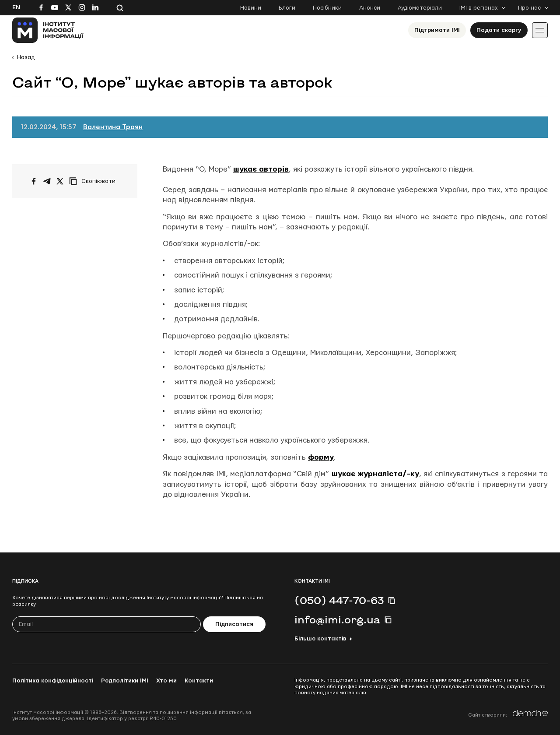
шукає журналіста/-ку (375, 474)
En (16, 7)
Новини (251, 8)
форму (321, 457)
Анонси (370, 8)
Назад (26, 57)
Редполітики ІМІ (125, 681)
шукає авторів (261, 169)
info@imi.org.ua (337, 619)
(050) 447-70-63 (339, 600)
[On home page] (48, 30)
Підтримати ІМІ (437, 30)
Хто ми (166, 681)
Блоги (287, 8)
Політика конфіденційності (53, 681)
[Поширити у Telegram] (47, 181)
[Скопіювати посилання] (94, 181)
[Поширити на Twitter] (60, 181)
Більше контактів (320, 639)
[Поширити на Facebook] (34, 181)
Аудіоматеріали (420, 8)
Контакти (199, 681)
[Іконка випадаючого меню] (540, 30)
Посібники (327, 8)
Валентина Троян (113, 127)
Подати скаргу (499, 30)
